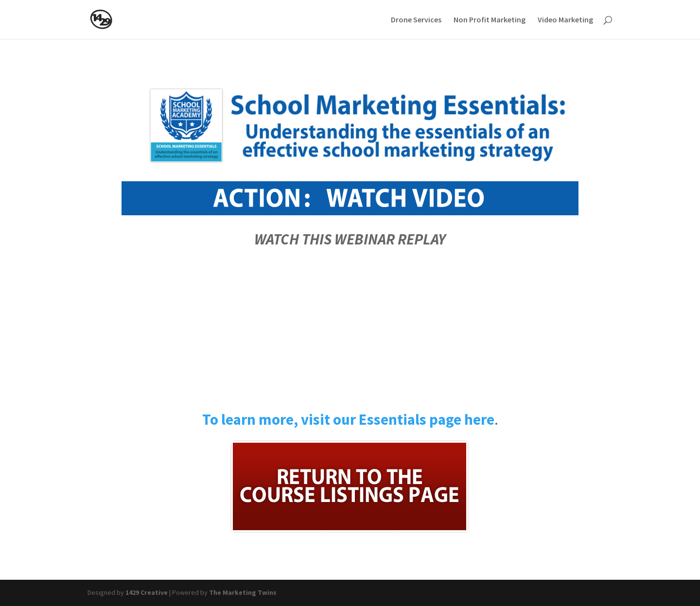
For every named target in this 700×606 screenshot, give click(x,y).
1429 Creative (147, 592)
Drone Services (416, 20)
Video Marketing (565, 20)
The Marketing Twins (243, 592)
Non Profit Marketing (490, 20)
